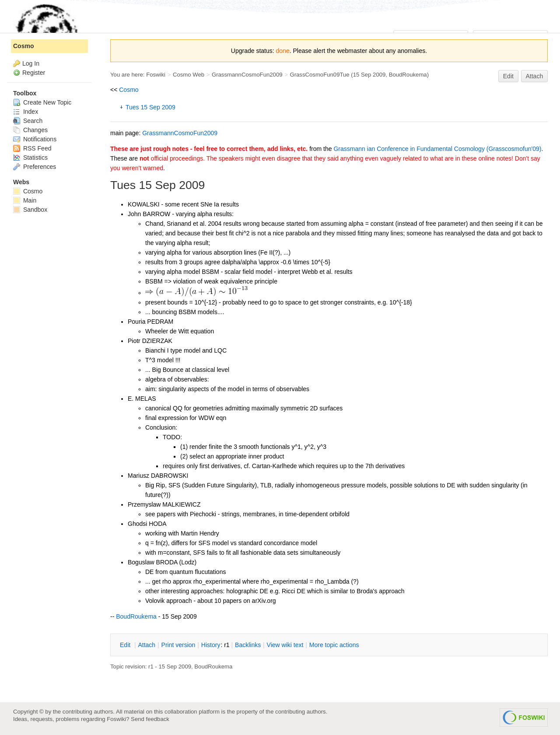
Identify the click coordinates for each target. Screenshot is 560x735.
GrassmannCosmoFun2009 (247, 75)
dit (126, 645)
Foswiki (156, 75)
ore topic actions (334, 645)
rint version (178, 645)
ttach (147, 645)
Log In (31, 63)
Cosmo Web (189, 75)
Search (28, 121)
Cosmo (129, 90)
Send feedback (150, 719)
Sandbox (30, 210)
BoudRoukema (408, 75)
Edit (508, 76)
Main (25, 200)
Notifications (35, 139)
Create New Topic (42, 102)
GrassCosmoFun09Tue (319, 75)
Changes (30, 130)
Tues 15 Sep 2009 (150, 107)
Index (26, 112)
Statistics (30, 157)
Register (34, 73)
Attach (535, 76)
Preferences (35, 167)
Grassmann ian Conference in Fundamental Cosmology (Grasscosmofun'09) (437, 149)
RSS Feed (32, 148)
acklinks (248, 645)
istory (211, 645)
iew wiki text (285, 645)
